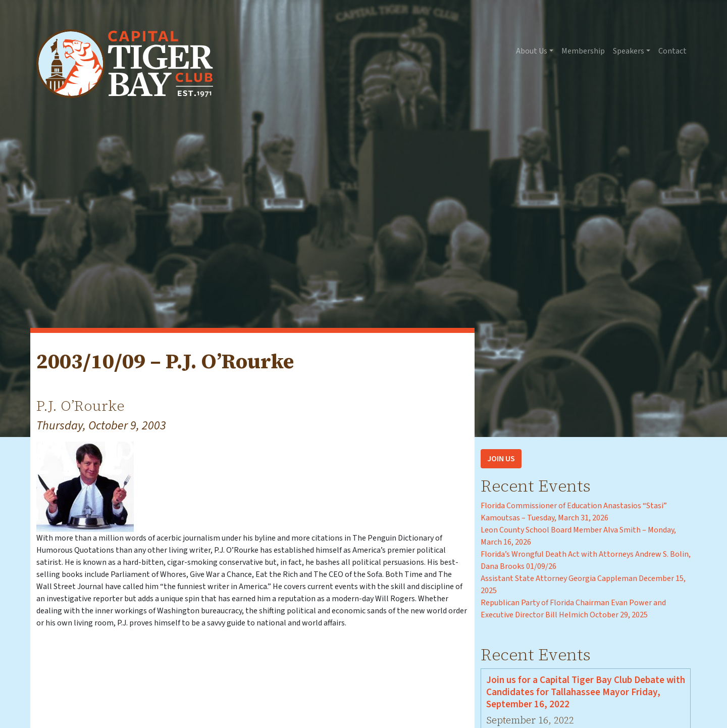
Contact (672, 51)
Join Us (501, 459)
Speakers (629, 51)
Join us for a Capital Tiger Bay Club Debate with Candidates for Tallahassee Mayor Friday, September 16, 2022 (586, 692)
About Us (532, 51)
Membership (583, 51)
